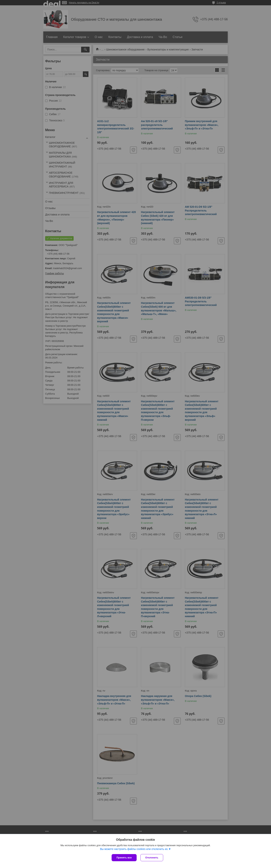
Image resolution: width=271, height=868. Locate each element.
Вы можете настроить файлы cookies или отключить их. (134, 849)
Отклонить (152, 858)
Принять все (124, 858)
